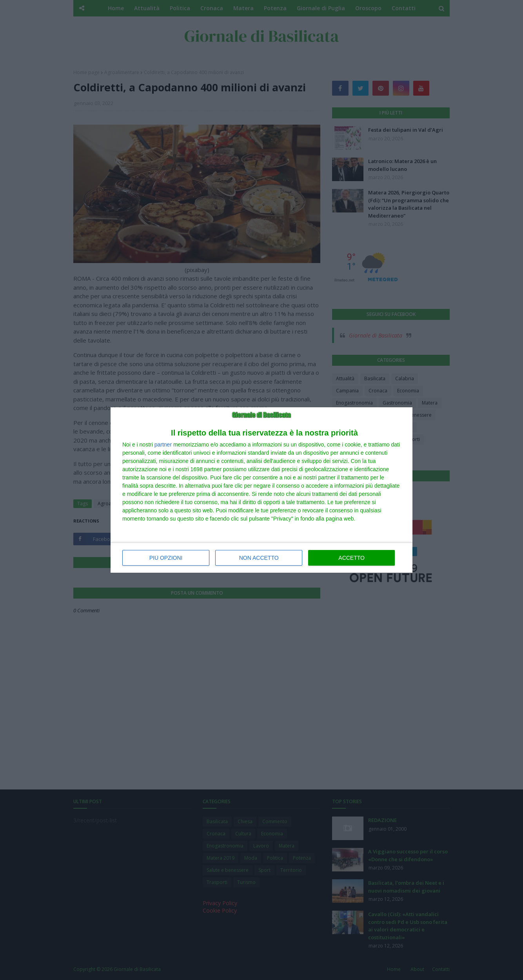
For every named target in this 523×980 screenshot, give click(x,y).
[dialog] (261, 490)
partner (163, 445)
